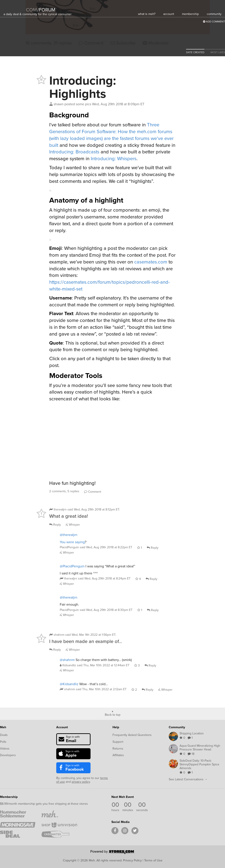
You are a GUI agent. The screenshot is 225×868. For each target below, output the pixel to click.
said (106, 547)
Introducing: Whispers (114, 159)
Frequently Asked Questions (132, 735)
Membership (9, 797)
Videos (5, 749)
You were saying (72, 542)
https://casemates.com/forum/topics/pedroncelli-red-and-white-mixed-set (110, 285)
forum (46, 10)
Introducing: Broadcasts (74, 152)
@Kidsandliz (69, 684)
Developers (8, 755)
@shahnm (67, 660)
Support (118, 742)
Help (116, 727)
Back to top (113, 714)
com (31, 10)
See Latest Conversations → (188, 779)
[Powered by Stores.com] (112, 853)
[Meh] (15, 7)
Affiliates (118, 755)
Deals (4, 735)
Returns (118, 749)
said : (94, 509)
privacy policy (81, 782)
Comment (93, 492)
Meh (3, 727)
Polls (3, 742)
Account (62, 727)
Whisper (73, 525)
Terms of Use (153, 860)
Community (177, 727)
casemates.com (151, 262)
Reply (55, 525)
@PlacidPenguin (72, 566)
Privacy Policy (132, 860)
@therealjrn (69, 535)
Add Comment (214, 22)
